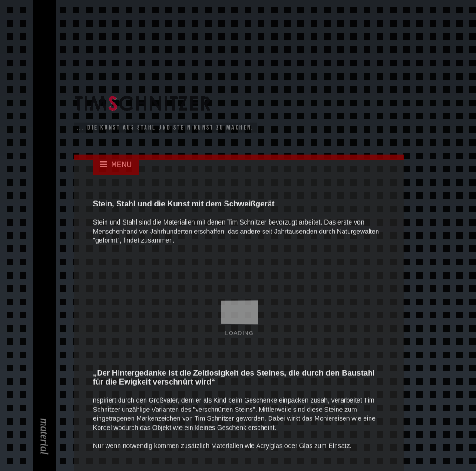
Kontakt (46, 100)
